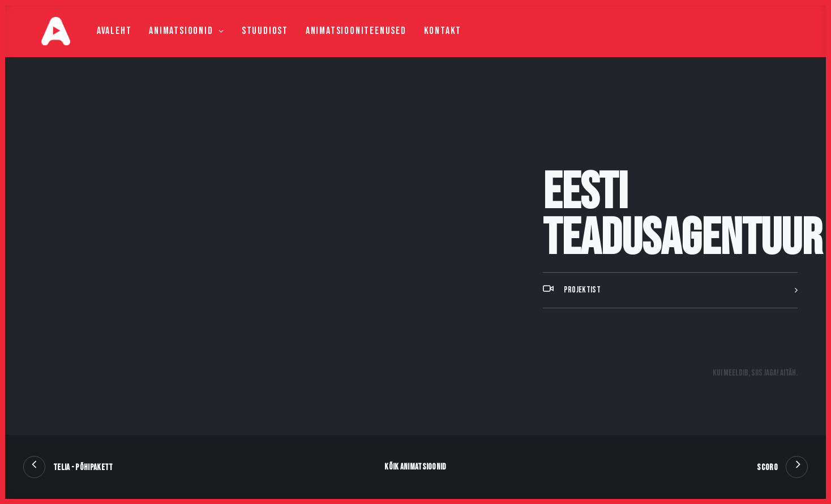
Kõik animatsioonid (415, 467)
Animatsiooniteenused (336, 43)
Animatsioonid (166, 43)
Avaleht (94, 43)
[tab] (670, 318)
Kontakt (423, 43)
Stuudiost (245, 43)
